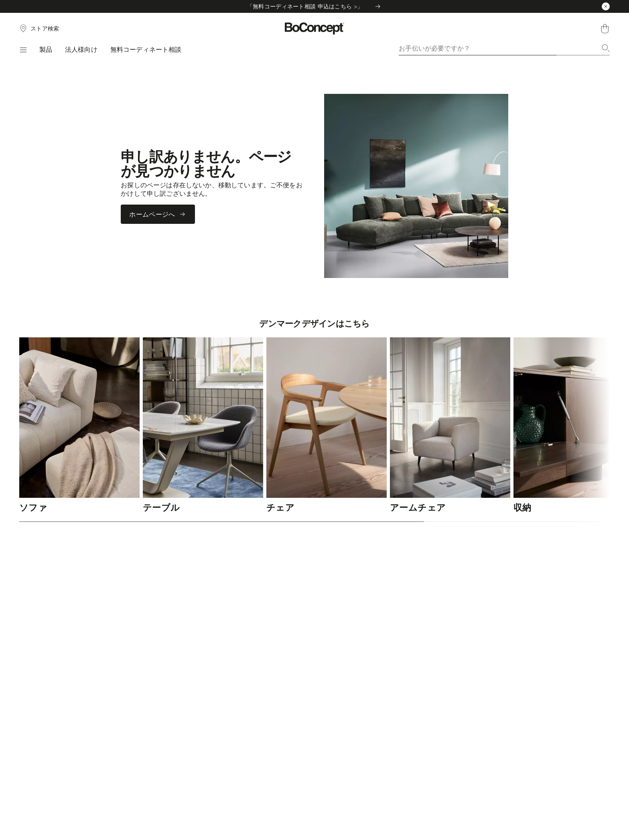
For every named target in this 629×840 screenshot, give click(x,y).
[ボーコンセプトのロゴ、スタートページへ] (315, 28)
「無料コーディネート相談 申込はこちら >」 (314, 6)
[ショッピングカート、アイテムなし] (605, 28)
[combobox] (504, 48)
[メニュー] (23, 50)
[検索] (606, 48)
